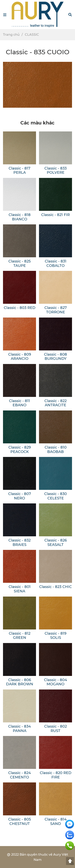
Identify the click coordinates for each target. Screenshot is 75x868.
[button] (70, 15)
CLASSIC (32, 35)
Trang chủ (11, 35)
